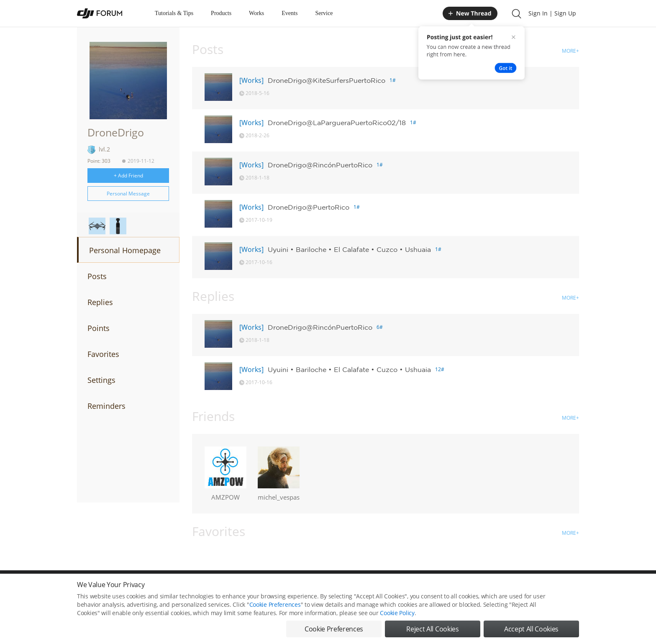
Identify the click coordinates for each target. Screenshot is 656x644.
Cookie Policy (397, 613)
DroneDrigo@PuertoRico (309, 207)
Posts (97, 276)
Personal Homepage (125, 250)
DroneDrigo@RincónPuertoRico (320, 165)
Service (324, 13)
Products (221, 13)
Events (290, 13)
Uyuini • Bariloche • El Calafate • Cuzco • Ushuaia (349, 249)
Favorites (103, 354)
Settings (101, 380)
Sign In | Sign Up (552, 13)
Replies (100, 302)
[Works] (251, 80)
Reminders (106, 406)
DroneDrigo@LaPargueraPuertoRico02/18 (337, 123)
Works (256, 13)
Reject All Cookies (432, 629)
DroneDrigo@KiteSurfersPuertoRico (327, 80)
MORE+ (570, 51)
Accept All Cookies (531, 629)
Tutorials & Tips (174, 13)
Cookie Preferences (275, 604)
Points (99, 328)
